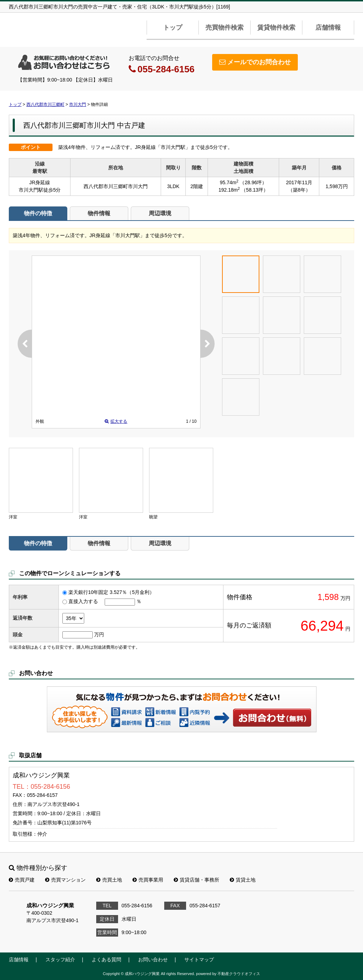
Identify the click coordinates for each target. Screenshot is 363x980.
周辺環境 (160, 213)
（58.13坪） (255, 190)
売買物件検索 (224, 28)
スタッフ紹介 (60, 960)
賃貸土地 (243, 880)
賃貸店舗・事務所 (196, 880)
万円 (99, 635)
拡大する (116, 421)
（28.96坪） (253, 182)
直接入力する (83, 601)
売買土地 (109, 880)
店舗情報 (328, 28)
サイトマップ (199, 960)
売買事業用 (148, 880)
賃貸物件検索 (276, 28)
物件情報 (99, 213)
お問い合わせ (272, 717)
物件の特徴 (38, 213)
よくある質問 (106, 960)
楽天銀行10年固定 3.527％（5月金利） (111, 592)
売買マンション (65, 880)
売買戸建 (22, 880)
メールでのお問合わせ (255, 62)
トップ (173, 28)
